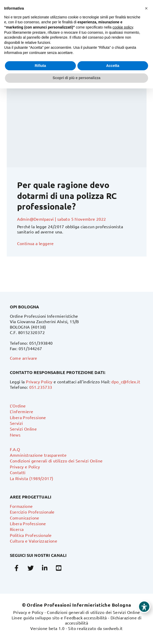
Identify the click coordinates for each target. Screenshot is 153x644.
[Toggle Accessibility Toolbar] (144, 607)
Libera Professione (28, 417)
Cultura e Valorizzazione (34, 541)
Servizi (16, 423)
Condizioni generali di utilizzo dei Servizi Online (56, 461)
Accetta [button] (113, 66)
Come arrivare (24, 358)
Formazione (21, 506)
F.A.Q (15, 449)
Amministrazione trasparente (38, 455)
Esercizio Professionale (32, 512)
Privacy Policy (39, 382)
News (15, 435)
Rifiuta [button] (40, 66)
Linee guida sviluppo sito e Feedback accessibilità (59, 618)
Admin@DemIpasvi (35, 219)
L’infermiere (22, 411)
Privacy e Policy (25, 467)
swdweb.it (113, 628)
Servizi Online (23, 429)
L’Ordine (18, 406)
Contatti (18, 472)
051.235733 (41, 387)
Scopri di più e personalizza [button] (76, 78)
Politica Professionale (31, 535)
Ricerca (17, 529)
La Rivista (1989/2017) (32, 478)
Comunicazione (25, 518)
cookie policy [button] (123, 27)
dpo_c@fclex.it (126, 382)
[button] (146, 8)
